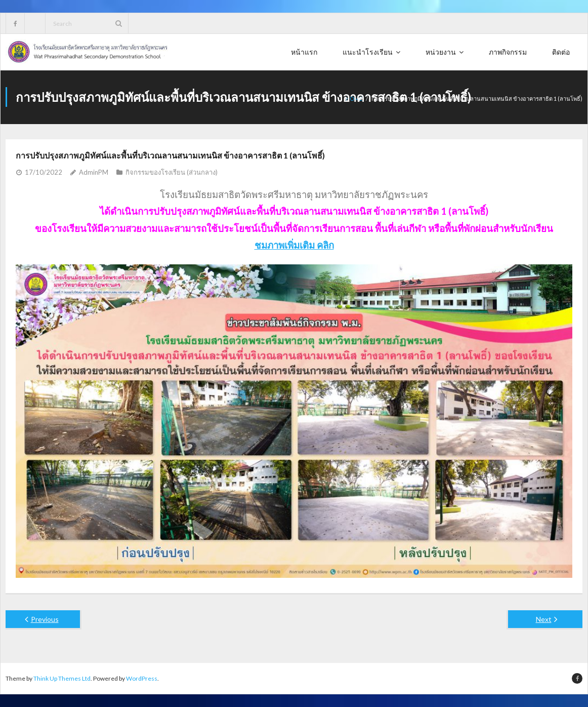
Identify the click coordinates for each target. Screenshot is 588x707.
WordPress (142, 678)
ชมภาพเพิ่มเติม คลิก (294, 245)
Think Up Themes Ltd (62, 678)
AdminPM (94, 172)
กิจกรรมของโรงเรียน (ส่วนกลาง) (172, 172)
